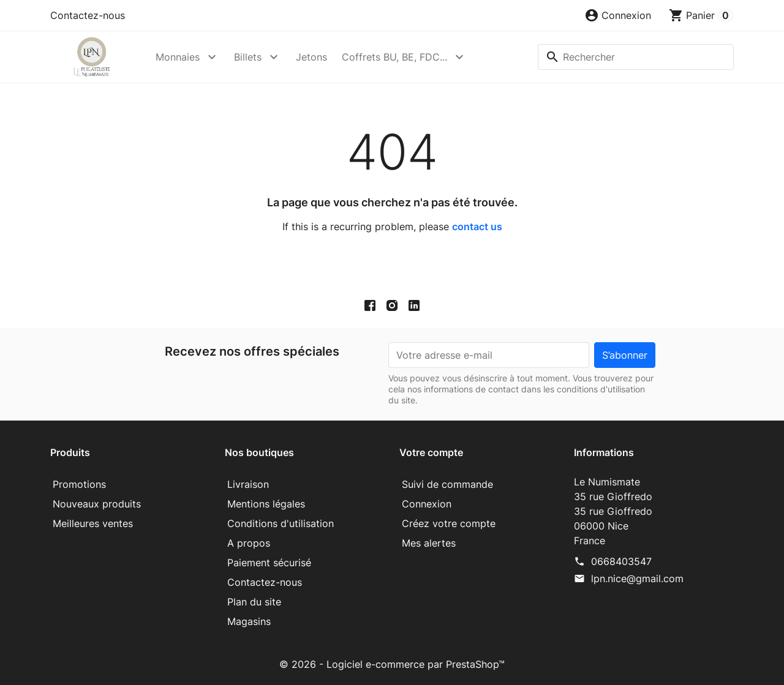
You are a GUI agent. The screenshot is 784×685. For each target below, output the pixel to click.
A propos (249, 543)
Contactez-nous (88, 15)
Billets (248, 57)
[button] (618, 15)
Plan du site (254, 602)
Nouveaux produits (97, 504)
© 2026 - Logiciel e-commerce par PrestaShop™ (392, 664)
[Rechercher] (636, 57)
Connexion (427, 504)
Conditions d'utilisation (281, 523)
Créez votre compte (449, 523)
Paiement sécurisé (269, 563)
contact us (477, 226)
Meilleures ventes (93, 523)
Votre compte (431, 452)
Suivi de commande (447, 484)
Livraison (248, 484)
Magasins (249, 621)
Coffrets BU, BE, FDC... (394, 57)
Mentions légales (266, 504)
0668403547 (621, 561)
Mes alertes (429, 543)
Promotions (79, 484)
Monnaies (178, 57)
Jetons (311, 57)
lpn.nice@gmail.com (637, 578)
